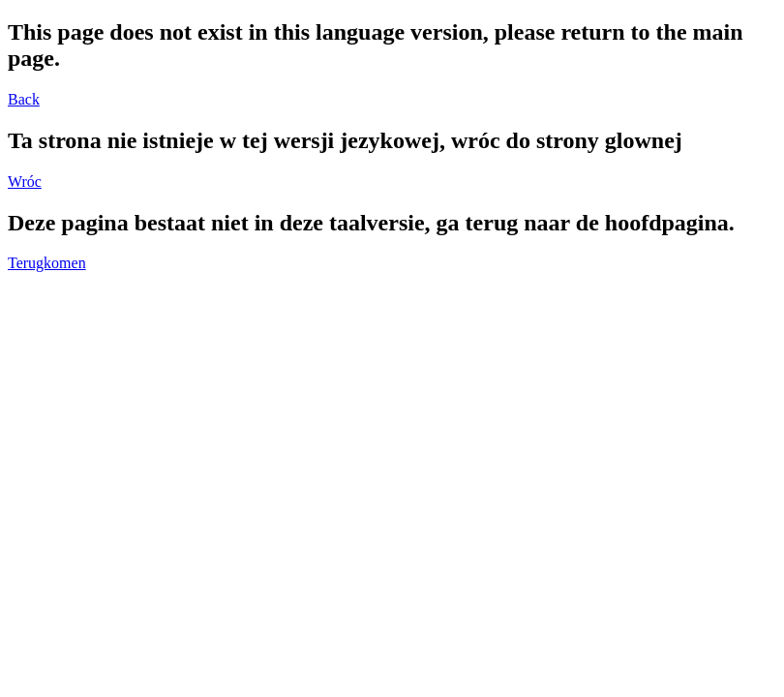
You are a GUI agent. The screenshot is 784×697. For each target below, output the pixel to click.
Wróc (25, 182)
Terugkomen (47, 263)
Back (24, 99)
